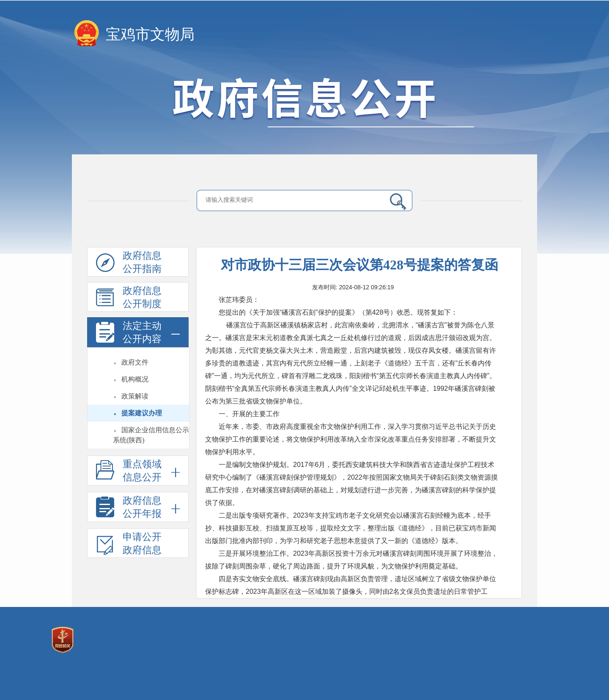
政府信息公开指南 (129, 264)
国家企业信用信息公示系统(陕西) (151, 435)
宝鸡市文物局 (150, 34)
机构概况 (135, 379)
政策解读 (135, 396)
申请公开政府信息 (129, 545)
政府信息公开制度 (129, 299)
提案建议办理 (142, 413)
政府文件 (135, 362)
